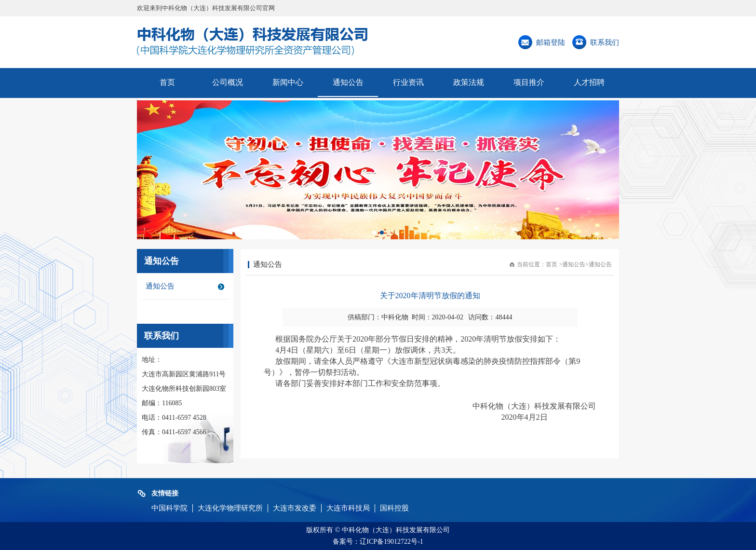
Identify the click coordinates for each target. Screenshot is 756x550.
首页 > (554, 264)
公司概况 (228, 82)
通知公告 (348, 82)
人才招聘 (589, 82)
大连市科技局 (348, 508)
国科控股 (394, 508)
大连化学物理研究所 (230, 508)
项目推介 (529, 82)
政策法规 (469, 82)
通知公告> (575, 264)
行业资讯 (408, 82)
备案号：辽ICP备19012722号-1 (378, 542)
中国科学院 (169, 508)
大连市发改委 (295, 508)
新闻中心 (288, 82)
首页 (167, 82)
